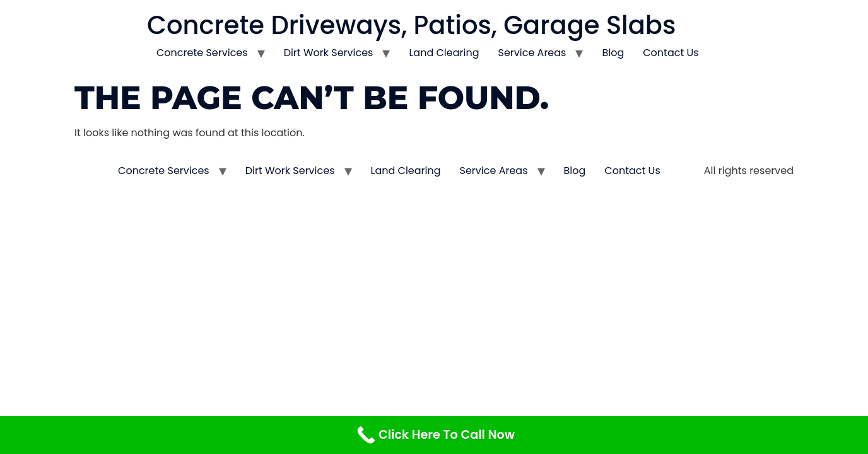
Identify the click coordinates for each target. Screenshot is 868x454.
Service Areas (532, 53)
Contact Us (671, 53)
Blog (613, 53)
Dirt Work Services (329, 53)
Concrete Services (202, 53)
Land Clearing (444, 53)
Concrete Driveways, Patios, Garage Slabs (411, 25)
